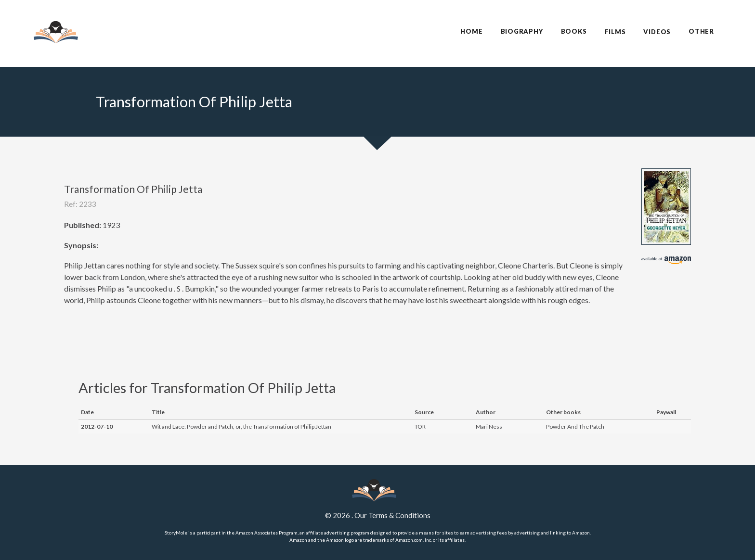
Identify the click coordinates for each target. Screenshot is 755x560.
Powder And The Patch (575, 426)
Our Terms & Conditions (392, 515)
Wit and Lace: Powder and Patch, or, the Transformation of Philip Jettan (241, 426)
